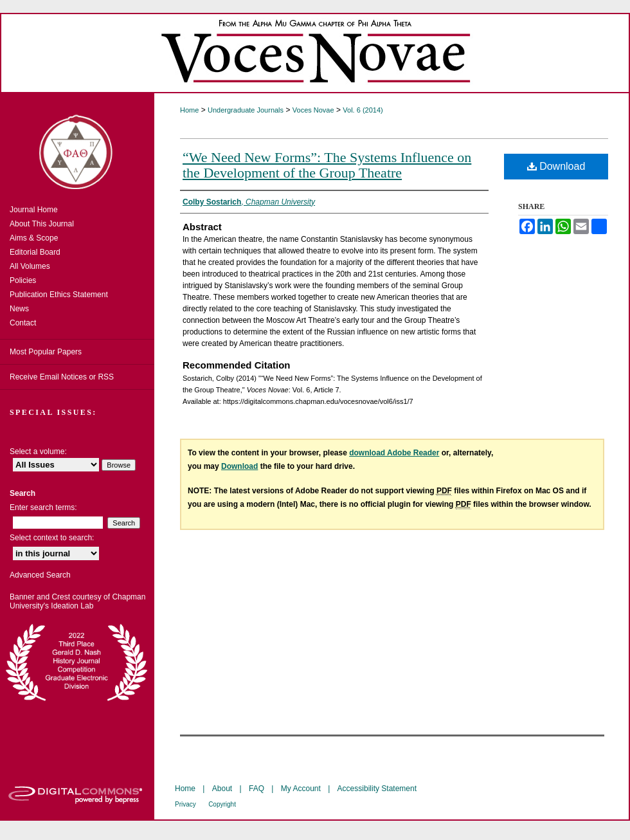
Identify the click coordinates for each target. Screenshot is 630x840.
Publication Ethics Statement (59, 295)
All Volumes (30, 266)
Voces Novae (313, 110)
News (19, 309)
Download (556, 166)
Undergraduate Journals (246, 110)
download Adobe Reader (394, 453)
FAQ (256, 789)
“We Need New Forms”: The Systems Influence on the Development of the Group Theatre (327, 165)
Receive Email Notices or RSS (62, 377)
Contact (23, 323)
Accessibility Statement (377, 789)
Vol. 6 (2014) (363, 110)
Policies (23, 280)
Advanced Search (40, 575)
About (222, 789)
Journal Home (34, 210)
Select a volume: (38, 452)
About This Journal (42, 224)
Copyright (222, 804)
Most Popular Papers (46, 352)
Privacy (185, 804)
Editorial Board (35, 252)
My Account (301, 789)
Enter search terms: (43, 507)
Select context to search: (52, 538)
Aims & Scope (34, 238)
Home (189, 110)
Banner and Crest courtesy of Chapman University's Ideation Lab (77, 601)
